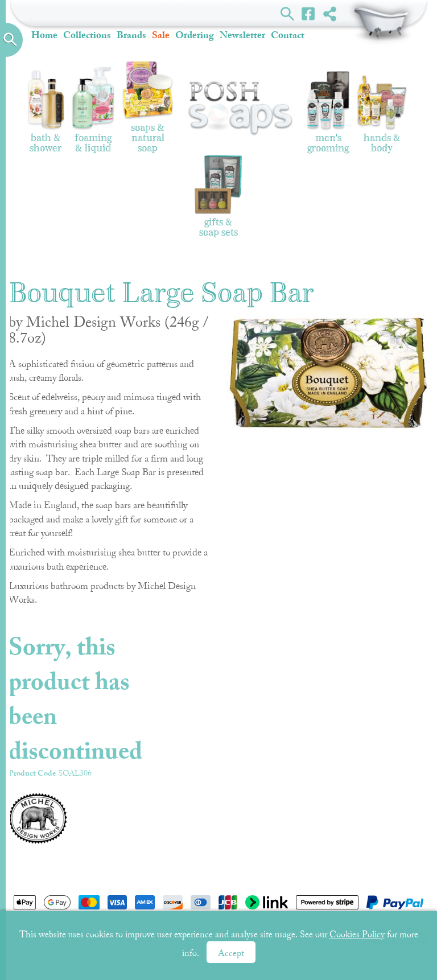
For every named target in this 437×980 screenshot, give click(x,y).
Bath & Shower (46, 111)
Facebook (309, 13)
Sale (161, 35)
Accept (231, 953)
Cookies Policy (357, 934)
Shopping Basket (382, 23)
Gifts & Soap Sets (218, 195)
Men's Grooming (328, 112)
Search (288, 13)
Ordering (195, 35)
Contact (288, 35)
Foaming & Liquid (93, 110)
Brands (131, 35)
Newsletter (242, 35)
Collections (87, 35)
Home (44, 35)
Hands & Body (382, 114)
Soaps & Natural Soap (148, 107)
